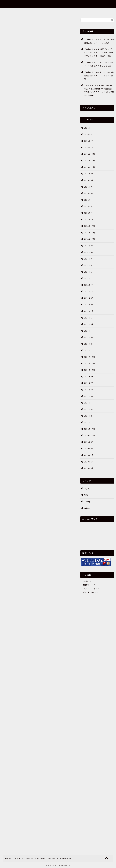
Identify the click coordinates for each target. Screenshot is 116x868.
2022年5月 (89, 324)
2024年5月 (89, 272)
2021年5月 (89, 396)
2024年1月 (89, 292)
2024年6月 (89, 265)
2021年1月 (89, 422)
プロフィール (55, 11)
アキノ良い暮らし (58, 4)
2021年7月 (89, 383)
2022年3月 (89, 337)
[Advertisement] (38, 111)
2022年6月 (89, 318)
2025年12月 (89, 154)
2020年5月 (89, 468)
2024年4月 (89, 278)
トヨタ (21, 537)
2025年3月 (89, 206)
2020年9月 (89, 442)
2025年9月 (89, 174)
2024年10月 (89, 239)
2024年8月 (89, 252)
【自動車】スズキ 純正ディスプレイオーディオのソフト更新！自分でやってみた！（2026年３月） (99, 53)
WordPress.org (91, 592)
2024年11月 (89, 233)
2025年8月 (89, 180)
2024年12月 (89, 226)
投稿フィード (89, 585)
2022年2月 (89, 344)
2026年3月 (89, 134)
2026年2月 (89, 141)
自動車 (87, 508)
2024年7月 (89, 259)
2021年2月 (89, 416)
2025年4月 (89, 200)
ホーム (40, 11)
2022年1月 (89, 350)
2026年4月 (89, 128)
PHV (5, 537)
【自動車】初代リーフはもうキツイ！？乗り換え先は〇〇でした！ (99, 64)
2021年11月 (89, 364)
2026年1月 (89, 148)
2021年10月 (89, 370)
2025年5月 (89, 193)
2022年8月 (89, 305)
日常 (4, 22)
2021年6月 (89, 390)
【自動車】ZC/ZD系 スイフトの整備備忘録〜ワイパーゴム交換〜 (99, 41)
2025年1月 (89, 220)
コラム (87, 489)
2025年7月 (89, 187)
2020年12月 (89, 429)
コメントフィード (91, 589)
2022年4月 (89, 331)
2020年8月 (89, 449)
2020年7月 (89, 455)
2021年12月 (89, 357)
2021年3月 (89, 409)
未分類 (87, 502)
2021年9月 (89, 377)
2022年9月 (89, 298)
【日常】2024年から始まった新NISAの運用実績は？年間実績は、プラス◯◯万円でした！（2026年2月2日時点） (99, 90)
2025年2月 (89, 213)
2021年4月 (89, 403)
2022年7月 (89, 311)
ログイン (87, 581)
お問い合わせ (73, 11)
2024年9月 (89, 246)
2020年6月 (89, 462)
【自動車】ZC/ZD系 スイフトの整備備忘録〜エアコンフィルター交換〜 (99, 76)
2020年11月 (89, 435)
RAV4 (13, 537)
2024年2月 (89, 285)
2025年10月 (89, 167)
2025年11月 (89, 161)
